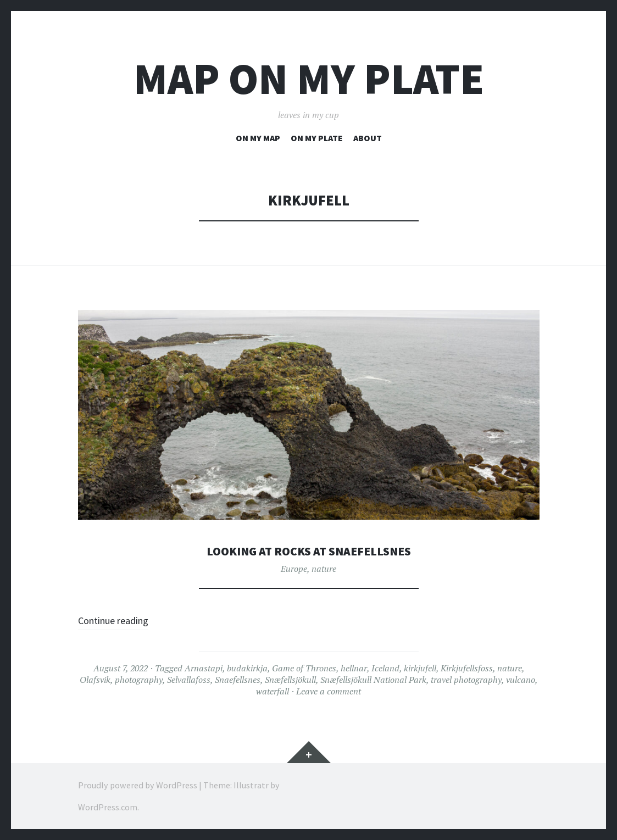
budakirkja (247, 668)
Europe (294, 569)
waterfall (273, 691)
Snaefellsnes (238, 680)
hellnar (354, 668)
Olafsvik (95, 680)
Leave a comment (329, 691)
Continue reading (123, 620)
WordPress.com (108, 807)
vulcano (521, 680)
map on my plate (309, 79)
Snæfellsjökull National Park (373, 680)
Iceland (385, 668)
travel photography (466, 680)
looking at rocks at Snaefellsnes (309, 550)
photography (139, 680)
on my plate (317, 138)
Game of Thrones (304, 668)
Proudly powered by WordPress (138, 785)
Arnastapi (204, 668)
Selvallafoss (189, 680)
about (368, 138)
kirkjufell (420, 668)
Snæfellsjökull (290, 680)
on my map (258, 138)
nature (324, 569)
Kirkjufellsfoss (467, 668)
